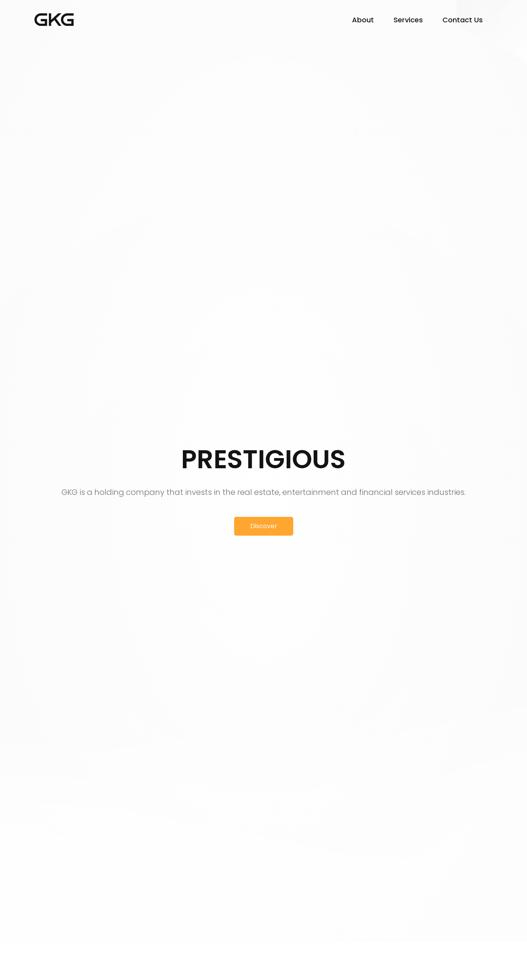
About (363, 20)
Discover (264, 526)
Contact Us (463, 20)
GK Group (54, 20)
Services (408, 20)
